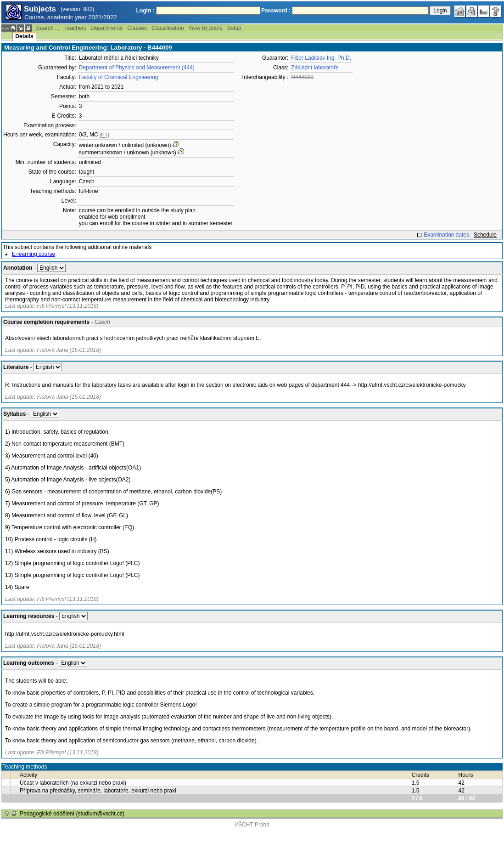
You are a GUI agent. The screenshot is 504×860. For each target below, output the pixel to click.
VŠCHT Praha (252, 825)
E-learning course (34, 254)
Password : (276, 11)
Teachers (76, 28)
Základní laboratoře (315, 68)
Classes (137, 28)
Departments (107, 28)
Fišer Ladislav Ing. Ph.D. (321, 58)
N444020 (302, 77)
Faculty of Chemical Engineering (119, 77)
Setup (234, 28)
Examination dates (446, 235)
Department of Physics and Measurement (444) (137, 68)
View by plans (206, 28)
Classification (168, 28)
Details (24, 36)
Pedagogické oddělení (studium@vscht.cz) (72, 814)
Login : (146, 11)
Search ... (48, 28)
